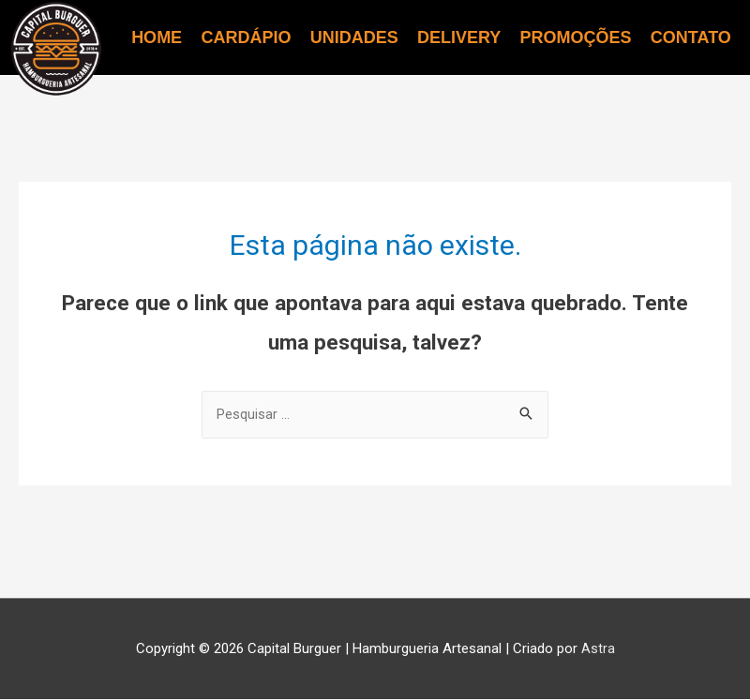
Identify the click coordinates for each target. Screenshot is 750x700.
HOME (157, 37)
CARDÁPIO (246, 37)
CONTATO (691, 37)
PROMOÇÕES (576, 37)
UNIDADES (354, 37)
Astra (598, 649)
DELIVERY (459, 37)
